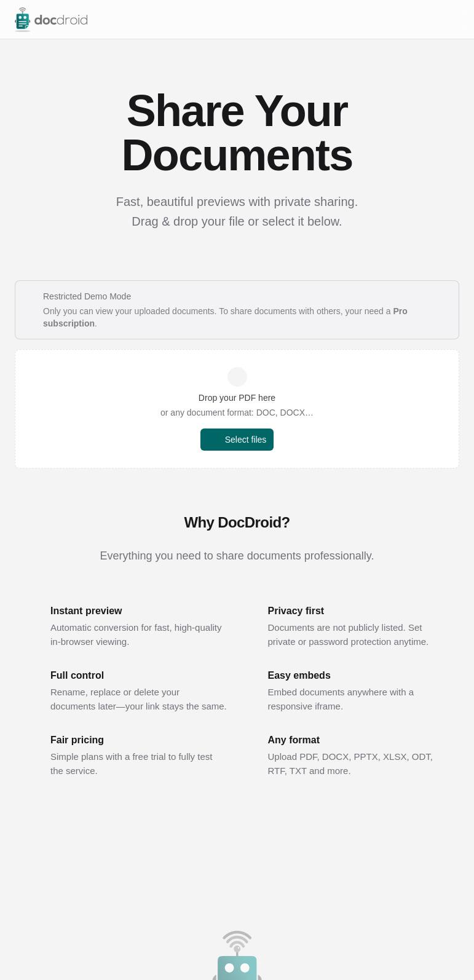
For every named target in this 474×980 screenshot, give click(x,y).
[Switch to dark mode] (430, 20)
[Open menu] (453, 20)
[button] (237, 409)
